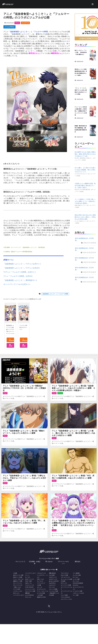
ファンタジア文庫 (53, 591)
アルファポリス (65, 573)
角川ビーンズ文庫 (18, 577)
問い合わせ (49, 562)
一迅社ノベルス (17, 587)
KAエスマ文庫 (64, 575)
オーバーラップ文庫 (66, 585)
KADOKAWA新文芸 (78, 583)
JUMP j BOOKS (29, 587)
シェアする (10, 27)
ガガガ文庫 (52, 575)
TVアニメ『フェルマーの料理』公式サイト (20, 272)
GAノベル (40, 587)
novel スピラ (52, 585)
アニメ (17, 23)
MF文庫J (63, 581)
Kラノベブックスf (18, 585)
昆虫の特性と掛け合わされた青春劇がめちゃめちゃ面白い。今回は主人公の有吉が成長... (85, 217)
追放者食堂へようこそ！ (49, 294)
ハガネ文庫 (40, 595)
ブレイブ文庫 (64, 595)
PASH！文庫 (28, 581)
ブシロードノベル (30, 585)
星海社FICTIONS (41, 597)
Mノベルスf (40, 581)
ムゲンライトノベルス (66, 599)
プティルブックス (65, 577)
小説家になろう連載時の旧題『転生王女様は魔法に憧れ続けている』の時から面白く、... (85, 186)
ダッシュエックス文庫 (66, 579)
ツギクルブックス (41, 573)
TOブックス (28, 597)
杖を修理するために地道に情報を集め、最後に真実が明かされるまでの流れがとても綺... (85, 154)
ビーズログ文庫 (41, 593)
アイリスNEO (17, 589)
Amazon (11, 340)
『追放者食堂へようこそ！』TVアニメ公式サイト (22, 264)
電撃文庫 (27, 593)
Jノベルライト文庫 (78, 591)
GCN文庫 (51, 595)
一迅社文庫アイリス (54, 593)
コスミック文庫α (53, 589)
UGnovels (75, 585)
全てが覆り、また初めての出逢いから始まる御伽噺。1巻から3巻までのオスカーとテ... (85, 170)
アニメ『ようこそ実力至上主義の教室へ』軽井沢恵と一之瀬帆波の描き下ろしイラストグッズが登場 (81, 111)
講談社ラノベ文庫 (18, 581)
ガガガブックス (53, 577)
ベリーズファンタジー (19, 595)
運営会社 (78, 562)
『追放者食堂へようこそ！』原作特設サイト (20, 280)
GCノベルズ (76, 581)
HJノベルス (52, 587)
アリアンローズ (41, 583)
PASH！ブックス (29, 579)
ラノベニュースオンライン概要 (49, 559)
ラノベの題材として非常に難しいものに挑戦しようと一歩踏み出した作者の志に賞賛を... (85, 201)
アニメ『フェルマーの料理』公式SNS (18, 276)
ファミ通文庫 (76, 573)
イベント (60, 393)
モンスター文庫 (77, 575)
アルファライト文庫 (30, 591)
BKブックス (16, 593)
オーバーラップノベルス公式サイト (17, 284)
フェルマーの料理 (63, 294)
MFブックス (64, 583)
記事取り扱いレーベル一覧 (49, 570)
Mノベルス (76, 577)
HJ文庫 (15, 573)
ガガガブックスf (53, 579)
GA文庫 (39, 585)
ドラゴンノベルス (18, 591)
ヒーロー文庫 (76, 579)
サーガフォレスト (41, 589)
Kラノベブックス (18, 583)
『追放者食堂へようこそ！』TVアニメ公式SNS (22, 268)
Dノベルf (27, 577)
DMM (10, 345)
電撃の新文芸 (52, 573)
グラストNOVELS (65, 597)
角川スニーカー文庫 (18, 575)
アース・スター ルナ (18, 579)
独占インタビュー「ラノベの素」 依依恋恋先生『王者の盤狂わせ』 (81, 52)
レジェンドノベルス (30, 589)
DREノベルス (40, 579)
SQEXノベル (28, 583)
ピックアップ (25, 23)
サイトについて (20, 562)
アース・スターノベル (43, 591)
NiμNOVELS (52, 583)
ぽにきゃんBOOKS (54, 581)
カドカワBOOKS (29, 595)
